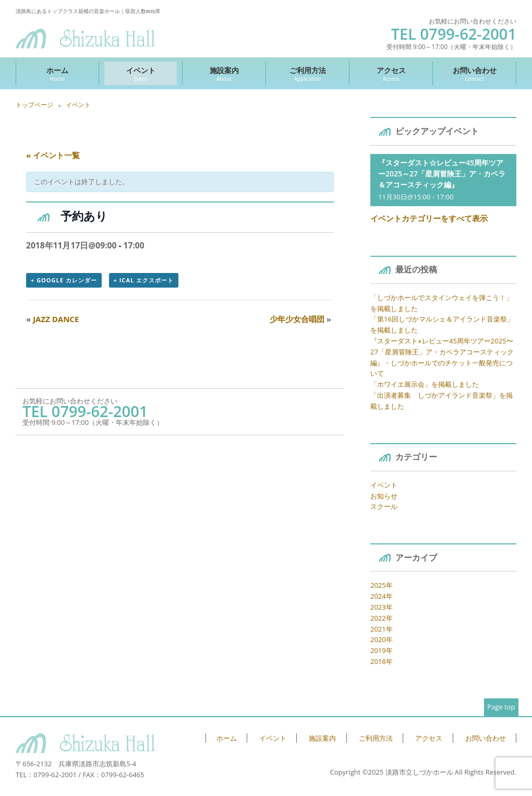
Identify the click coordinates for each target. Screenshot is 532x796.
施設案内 (224, 74)
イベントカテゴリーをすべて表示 (429, 218)
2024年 (382, 596)
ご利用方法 (307, 74)
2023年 (382, 607)
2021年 (382, 629)
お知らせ (384, 496)
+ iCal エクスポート (144, 280)
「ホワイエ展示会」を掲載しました (425, 384)
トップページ (34, 105)
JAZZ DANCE (52, 319)
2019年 (382, 650)
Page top (501, 707)
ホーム (57, 74)
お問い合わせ (474, 74)
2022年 (382, 618)
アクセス (391, 74)
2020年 (382, 639)
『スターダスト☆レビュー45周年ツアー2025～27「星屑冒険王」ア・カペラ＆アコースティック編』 (442, 174)
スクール (384, 506)
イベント (141, 74)
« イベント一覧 (53, 155)
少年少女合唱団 (300, 319)
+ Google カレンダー (64, 280)
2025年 (382, 585)
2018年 (382, 661)
